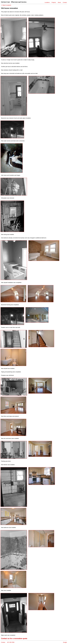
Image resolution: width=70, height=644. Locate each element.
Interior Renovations (14, 2)
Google (65, 642)
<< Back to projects (6, 5)
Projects (54, 2)
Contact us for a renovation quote (14, 639)
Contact (65, 2)
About (59, 2)
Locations (47, 2)
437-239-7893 (11, 642)
